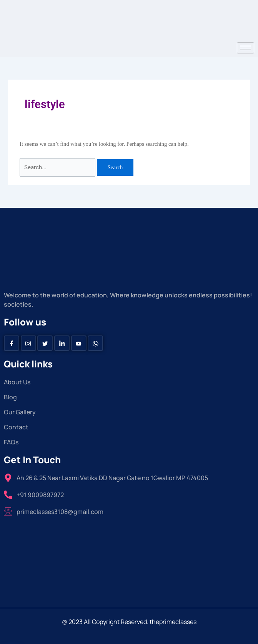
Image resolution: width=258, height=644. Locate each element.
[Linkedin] (62, 343)
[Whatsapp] (95, 343)
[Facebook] (12, 343)
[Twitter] (45, 343)
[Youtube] (79, 343)
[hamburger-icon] (246, 48)
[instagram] (28, 343)
